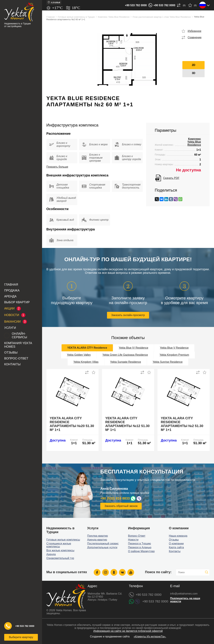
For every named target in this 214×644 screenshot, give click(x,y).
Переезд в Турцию (139, 544)
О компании (176, 544)
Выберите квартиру (21, 637)
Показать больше (57, 167)
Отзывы (11, 353)
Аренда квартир (97, 540)
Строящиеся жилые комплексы (59, 545)
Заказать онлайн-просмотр (128, 315)
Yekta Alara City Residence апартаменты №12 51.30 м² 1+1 (127, 424)
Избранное (194, 31)
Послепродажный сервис (103, 544)
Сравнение (194, 37)
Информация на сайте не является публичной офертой (128, 631)
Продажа (12, 290)
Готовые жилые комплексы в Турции (76, 17)
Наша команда (178, 536)
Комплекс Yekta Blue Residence (114, 17)
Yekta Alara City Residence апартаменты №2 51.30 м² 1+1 (182, 424)
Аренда (10, 296)
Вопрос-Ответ (16, 358)
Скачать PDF (171, 178)
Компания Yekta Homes (18, 345)
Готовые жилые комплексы (63, 540)
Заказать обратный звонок (121, 506)
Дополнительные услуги (102, 547)
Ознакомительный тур (60, 558)
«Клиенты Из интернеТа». (150, 637)
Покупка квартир (97, 536)
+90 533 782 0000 (136, 5)
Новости (133, 540)
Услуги (10, 328)
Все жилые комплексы (60, 550)
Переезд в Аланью (140, 547)
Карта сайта (176, 547)
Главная (11, 285)
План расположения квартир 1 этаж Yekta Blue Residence (162, 17)
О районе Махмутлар (141, 551)
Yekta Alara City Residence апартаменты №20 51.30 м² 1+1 (72, 424)
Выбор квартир (17, 302)
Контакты (12, 364)
